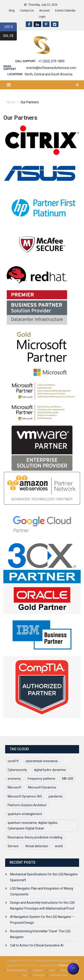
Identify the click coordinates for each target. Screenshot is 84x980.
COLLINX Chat (59, 975)
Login (42, 17)
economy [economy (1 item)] (14, 779)
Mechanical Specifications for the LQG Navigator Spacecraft (44, 877)
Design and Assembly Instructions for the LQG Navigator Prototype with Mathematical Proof (42, 906)
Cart (24, 975)
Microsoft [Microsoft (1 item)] (14, 787)
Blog (12, 11)
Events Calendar (65, 11)
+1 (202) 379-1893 (51, 61)
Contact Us (27, 11)
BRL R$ (10, 36)
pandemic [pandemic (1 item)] (56, 796)
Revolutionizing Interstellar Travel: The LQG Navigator (40, 934)
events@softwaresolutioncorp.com (51, 68)
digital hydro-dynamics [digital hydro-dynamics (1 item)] (50, 770)
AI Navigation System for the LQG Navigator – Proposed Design (42, 920)
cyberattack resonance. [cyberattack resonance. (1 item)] (42, 761)
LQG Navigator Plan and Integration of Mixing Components (42, 891)
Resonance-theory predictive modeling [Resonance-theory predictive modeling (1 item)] (35, 837)
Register (38, 970)
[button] (73, 969)
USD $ (11, 27)
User (52, 970)
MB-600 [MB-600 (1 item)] (68, 779)
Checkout (38, 975)
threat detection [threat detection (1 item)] (37, 846)
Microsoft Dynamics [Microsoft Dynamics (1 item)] (42, 787)
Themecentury (67, 965)
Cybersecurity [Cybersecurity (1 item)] (17, 770)
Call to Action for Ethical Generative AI (37, 945)
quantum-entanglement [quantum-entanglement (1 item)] (25, 814)
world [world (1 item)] (59, 846)
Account (44, 11)
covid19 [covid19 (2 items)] (13, 761)
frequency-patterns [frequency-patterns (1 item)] (41, 779)
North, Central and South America (49, 74)
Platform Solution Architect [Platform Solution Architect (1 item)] (27, 805)
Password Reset (17, 970)
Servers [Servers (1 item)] (13, 846)
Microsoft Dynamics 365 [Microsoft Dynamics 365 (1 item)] (25, 796)
